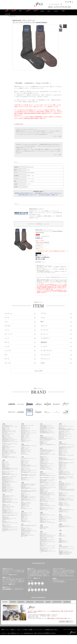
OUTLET (7, 14)
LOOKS (27, 11)
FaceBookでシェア (42, 255)
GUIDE (63, 11)
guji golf (42, 11)
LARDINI (57, 7)
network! (56, 11)
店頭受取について (41, 262)
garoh (49, 11)
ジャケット (60, 8)
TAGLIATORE (62, 7)
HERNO (66, 7)
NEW (6, 11)
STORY (35, 11)
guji (54, 7)
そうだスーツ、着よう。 (67, 8)
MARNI (70, 7)
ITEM (20, 11)
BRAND (13, 11)
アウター (55, 8)
